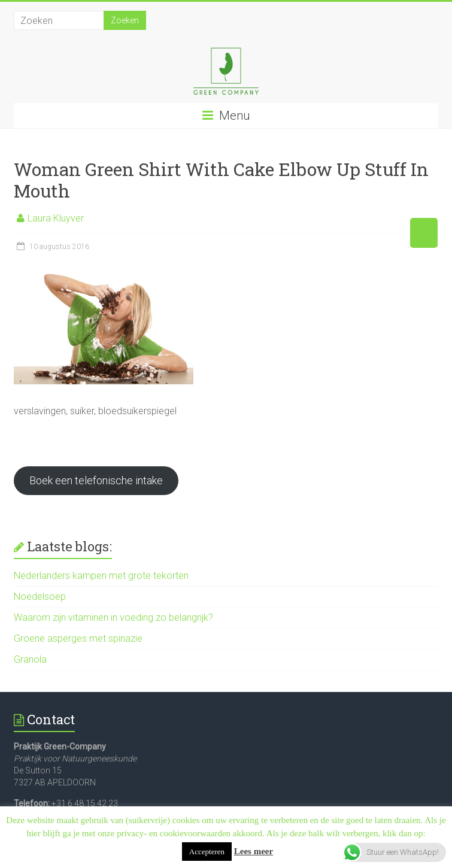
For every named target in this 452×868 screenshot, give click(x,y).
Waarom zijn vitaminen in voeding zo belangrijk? (113, 617)
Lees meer (254, 851)
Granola (30, 659)
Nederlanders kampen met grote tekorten (101, 576)
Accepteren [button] (207, 852)
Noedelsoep (40, 597)
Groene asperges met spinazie (78, 638)
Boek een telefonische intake (96, 480)
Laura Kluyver (56, 218)
